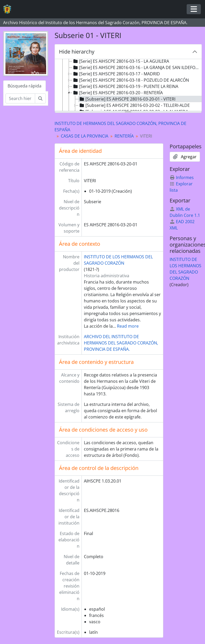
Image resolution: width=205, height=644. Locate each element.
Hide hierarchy (77, 52)
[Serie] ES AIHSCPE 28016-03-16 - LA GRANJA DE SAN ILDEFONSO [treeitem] (137, 67)
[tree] (128, 85)
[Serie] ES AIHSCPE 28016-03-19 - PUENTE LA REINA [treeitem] (125, 86)
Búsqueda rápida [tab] (25, 86)
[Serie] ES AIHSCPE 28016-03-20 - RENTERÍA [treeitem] (118, 93)
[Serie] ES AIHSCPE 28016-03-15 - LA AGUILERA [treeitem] (121, 61)
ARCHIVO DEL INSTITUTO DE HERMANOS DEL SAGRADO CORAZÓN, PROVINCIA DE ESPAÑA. (121, 343)
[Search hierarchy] (20, 98)
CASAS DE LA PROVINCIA (85, 136)
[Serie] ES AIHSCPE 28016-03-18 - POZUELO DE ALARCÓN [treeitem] (131, 80)
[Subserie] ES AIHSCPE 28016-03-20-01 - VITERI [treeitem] (127, 99)
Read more (128, 326)
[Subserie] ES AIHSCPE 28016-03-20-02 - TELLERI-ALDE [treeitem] (134, 105)
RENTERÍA (124, 136)
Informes (182, 177)
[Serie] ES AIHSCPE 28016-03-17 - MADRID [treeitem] (116, 74)
